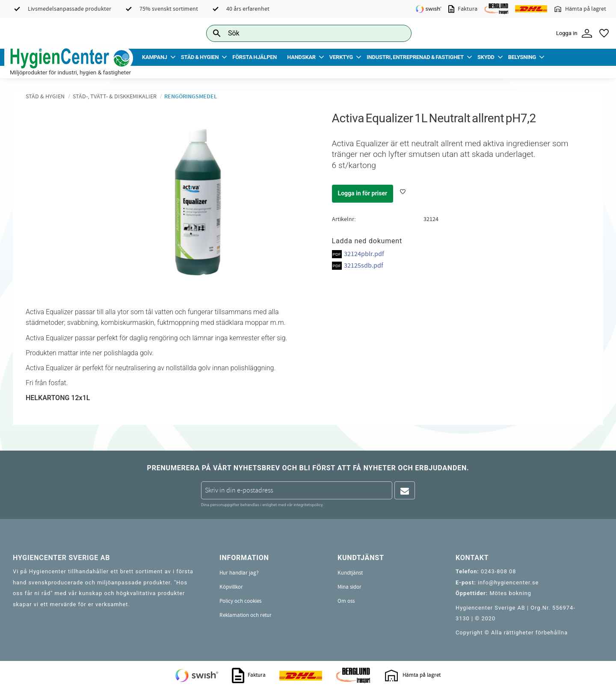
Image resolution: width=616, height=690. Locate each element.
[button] (604, 33)
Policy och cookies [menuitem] (240, 601)
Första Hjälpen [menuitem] (255, 57)
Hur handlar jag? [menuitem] (239, 573)
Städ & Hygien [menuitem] (200, 57)
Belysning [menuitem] (522, 57)
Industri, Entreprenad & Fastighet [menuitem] (415, 57)
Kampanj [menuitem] (155, 57)
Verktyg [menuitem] (341, 57)
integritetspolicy (308, 505)
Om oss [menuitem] (346, 601)
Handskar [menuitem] (301, 57)
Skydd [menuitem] (486, 57)
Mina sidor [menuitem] (349, 587)
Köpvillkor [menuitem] (231, 587)
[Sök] (398, 33)
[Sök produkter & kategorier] (299, 33)
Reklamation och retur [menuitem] (246, 615)
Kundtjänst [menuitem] (350, 573)
